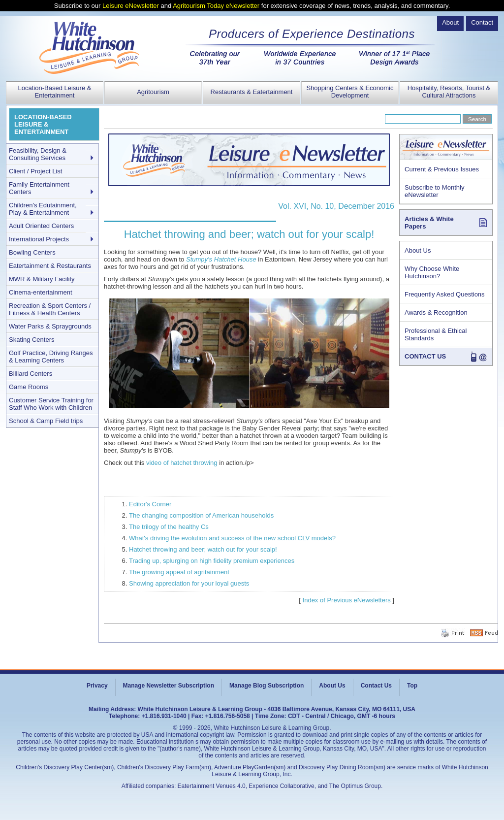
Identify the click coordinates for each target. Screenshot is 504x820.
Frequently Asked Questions (445, 294)
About (450, 22)
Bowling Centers (32, 252)
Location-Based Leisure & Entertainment (55, 92)
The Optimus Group (355, 786)
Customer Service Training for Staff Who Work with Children (51, 404)
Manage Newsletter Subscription (169, 686)
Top (412, 686)
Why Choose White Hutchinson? (432, 272)
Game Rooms (29, 387)
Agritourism (153, 92)
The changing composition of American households (201, 515)
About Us (418, 250)
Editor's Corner (150, 504)
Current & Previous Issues (442, 169)
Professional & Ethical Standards (436, 334)
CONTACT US (425, 356)
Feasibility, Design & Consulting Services (38, 154)
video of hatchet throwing (182, 463)
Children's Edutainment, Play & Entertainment (43, 209)
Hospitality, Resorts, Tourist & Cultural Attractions (449, 92)
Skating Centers (32, 340)
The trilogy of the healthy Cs (169, 527)
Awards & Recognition (436, 312)
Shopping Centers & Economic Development (350, 92)
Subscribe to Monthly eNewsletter (434, 191)
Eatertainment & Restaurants (50, 266)
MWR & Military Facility (42, 279)
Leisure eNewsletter (131, 6)
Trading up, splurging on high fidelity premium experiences (212, 561)
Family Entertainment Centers (39, 188)
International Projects (39, 239)
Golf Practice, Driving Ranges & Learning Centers (51, 357)
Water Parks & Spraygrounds (50, 326)
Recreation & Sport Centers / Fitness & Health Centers (50, 309)
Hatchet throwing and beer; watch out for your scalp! (203, 549)
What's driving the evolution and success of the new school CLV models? (232, 538)
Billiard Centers (31, 374)
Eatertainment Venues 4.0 (212, 786)
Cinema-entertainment (41, 292)
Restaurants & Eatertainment (252, 92)
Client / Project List (35, 171)
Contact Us (376, 686)
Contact (482, 22)
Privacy (97, 686)
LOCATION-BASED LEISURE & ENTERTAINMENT (43, 124)
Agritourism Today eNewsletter (216, 6)
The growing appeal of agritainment (179, 572)
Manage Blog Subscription (267, 686)
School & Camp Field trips (46, 421)
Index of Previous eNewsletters (347, 600)
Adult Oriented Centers (41, 226)
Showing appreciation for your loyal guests (189, 583)
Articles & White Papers (429, 223)
